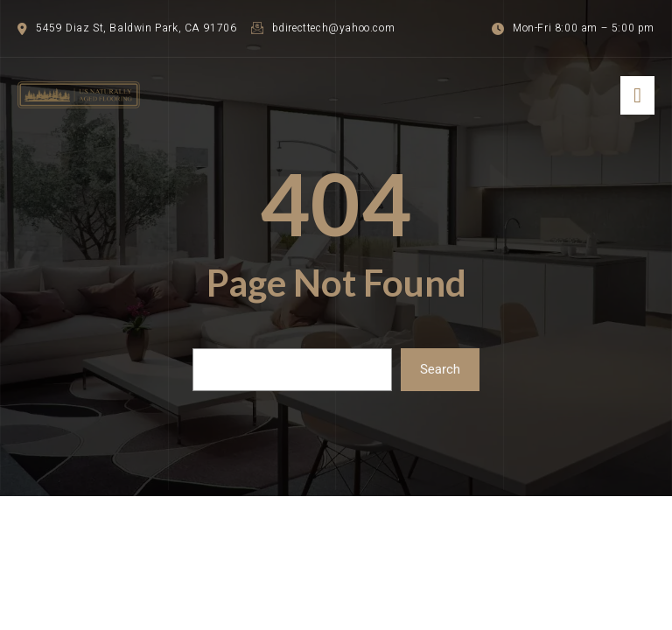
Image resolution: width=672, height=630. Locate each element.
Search (440, 369)
